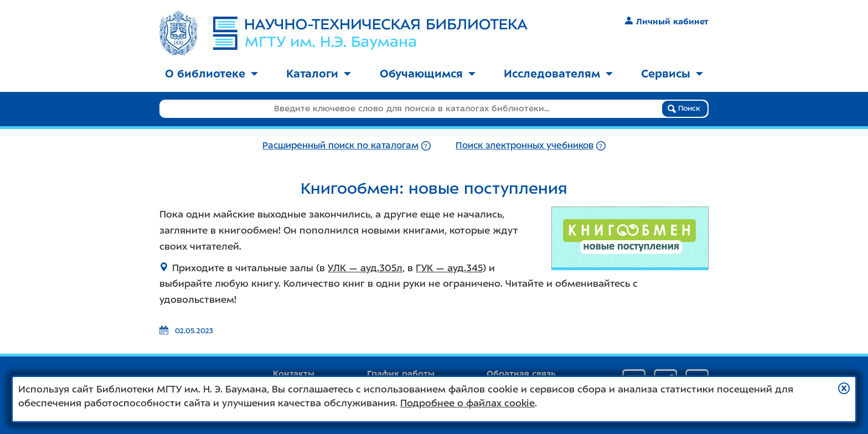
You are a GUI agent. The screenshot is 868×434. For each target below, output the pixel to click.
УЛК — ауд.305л (365, 268)
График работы (401, 374)
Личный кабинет (667, 22)
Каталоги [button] (319, 74)
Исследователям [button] (558, 74)
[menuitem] (211, 74)
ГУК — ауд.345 (449, 268)
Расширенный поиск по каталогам (340, 145)
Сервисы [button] (672, 74)
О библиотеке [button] (211, 74)
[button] (844, 388)
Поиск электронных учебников (525, 145)
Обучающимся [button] (428, 74)
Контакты (294, 374)
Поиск (684, 108)
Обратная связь (521, 374)
